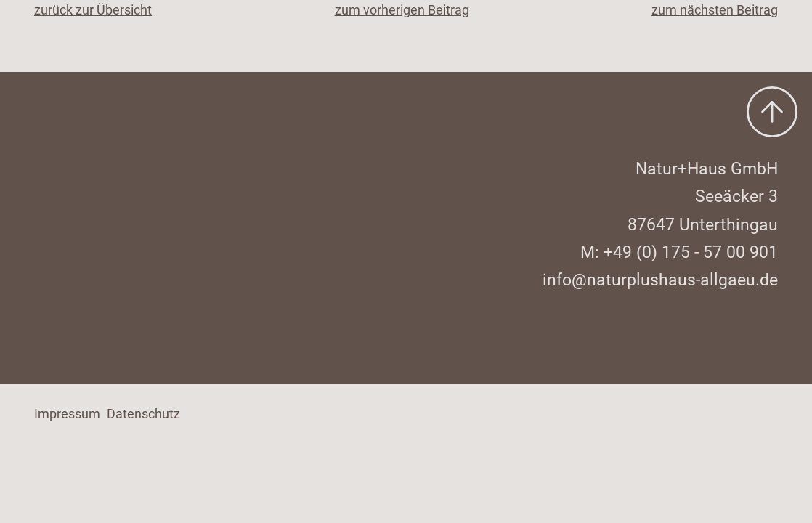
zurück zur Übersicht (93, 10)
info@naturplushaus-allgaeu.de (660, 280)
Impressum (67, 414)
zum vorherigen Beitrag (402, 10)
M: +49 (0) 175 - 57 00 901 (679, 252)
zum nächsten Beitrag (715, 10)
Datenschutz (143, 414)
